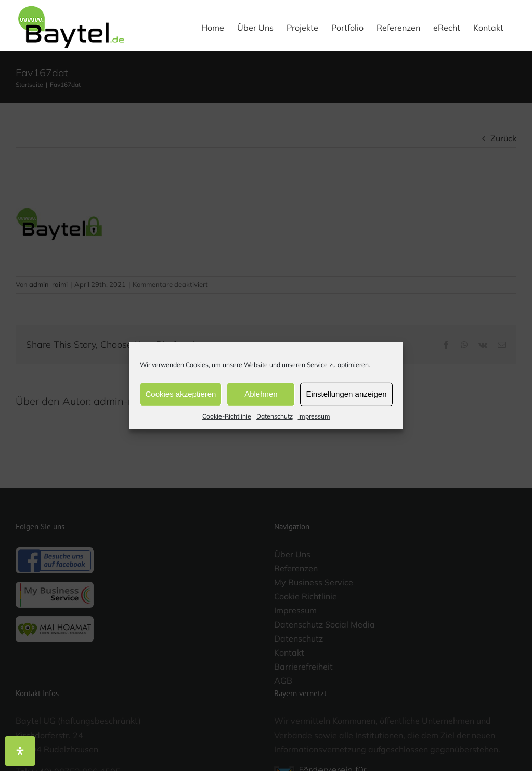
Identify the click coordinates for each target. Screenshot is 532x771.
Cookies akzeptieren (181, 394)
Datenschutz (275, 416)
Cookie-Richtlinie (227, 416)
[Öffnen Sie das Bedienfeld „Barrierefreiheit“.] (20, 751)
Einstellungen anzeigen (346, 394)
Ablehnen (261, 394)
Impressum (314, 416)
